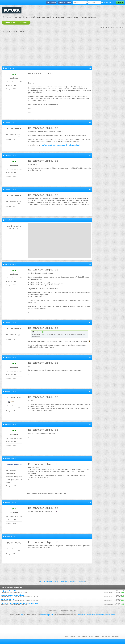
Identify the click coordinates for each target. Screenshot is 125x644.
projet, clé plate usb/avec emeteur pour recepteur (19, 591)
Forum (9, 17)
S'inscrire (51, 3)
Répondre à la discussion (16, 23)
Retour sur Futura (65, 2)
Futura (67, 637)
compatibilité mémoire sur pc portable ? (72, 581)
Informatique (60, 17)
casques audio (100, 615)
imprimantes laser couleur (87, 615)
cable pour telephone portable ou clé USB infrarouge (20, 603)
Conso (78, 637)
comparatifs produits (47, 615)
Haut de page (115, 637)
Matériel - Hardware (73, 17)
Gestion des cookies (87, 637)
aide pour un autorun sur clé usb (12, 595)
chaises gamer (110, 615)
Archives (72, 637)
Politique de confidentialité (102, 637)
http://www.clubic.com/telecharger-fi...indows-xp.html (60, 145)
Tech (22, 615)
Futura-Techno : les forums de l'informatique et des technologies (33, 17)
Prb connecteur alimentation (49, 581)
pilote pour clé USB (8, 599)
